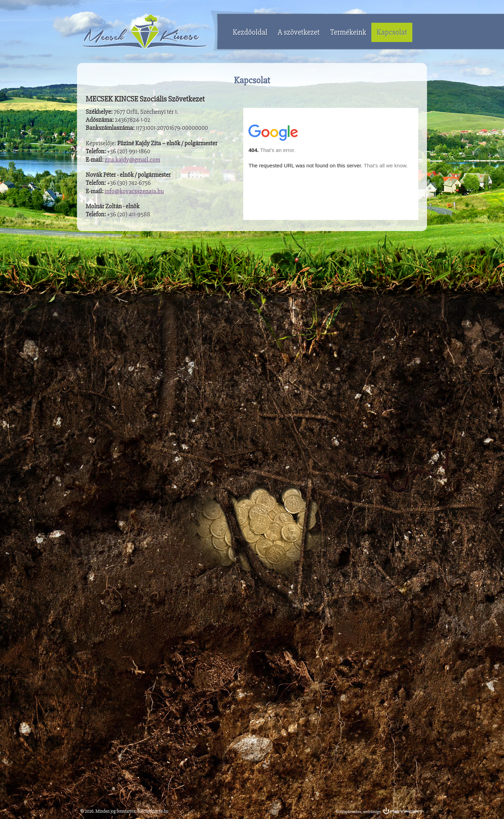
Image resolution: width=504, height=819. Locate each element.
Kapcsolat (392, 32)
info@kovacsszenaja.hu (134, 191)
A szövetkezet (299, 32)
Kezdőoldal (250, 32)
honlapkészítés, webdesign (359, 812)
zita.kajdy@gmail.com (132, 160)
